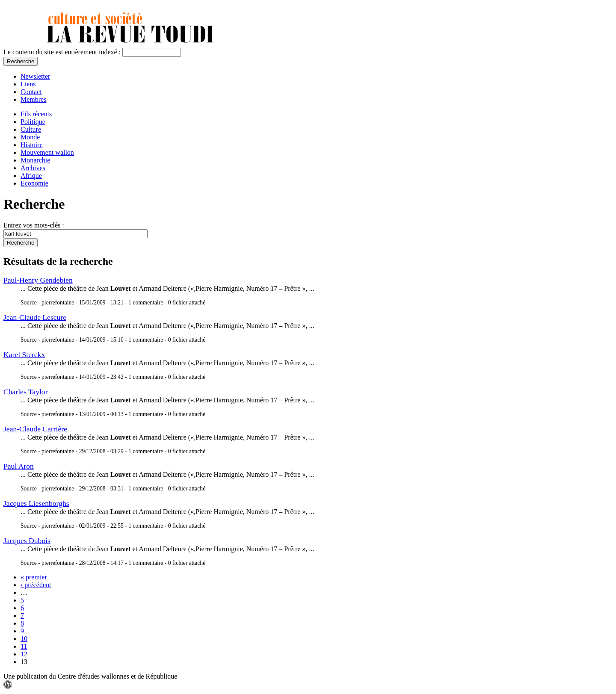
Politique (33, 122)
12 (24, 654)
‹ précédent (36, 585)
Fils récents (36, 114)
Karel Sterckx (24, 354)
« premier (34, 577)
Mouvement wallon (47, 152)
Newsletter (35, 76)
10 (24, 639)
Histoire (32, 145)
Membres (33, 99)
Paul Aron (19, 466)
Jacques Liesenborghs (36, 503)
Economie (34, 183)
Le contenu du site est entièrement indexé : (63, 52)
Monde (30, 137)
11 (24, 646)
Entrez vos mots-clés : (34, 225)
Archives (33, 168)
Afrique (31, 176)
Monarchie (35, 160)
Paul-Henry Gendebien (38, 280)
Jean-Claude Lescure (35, 317)
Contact (31, 92)
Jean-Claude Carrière (35, 429)
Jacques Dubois (27, 540)
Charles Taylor (26, 392)
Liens (28, 84)
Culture (31, 129)
